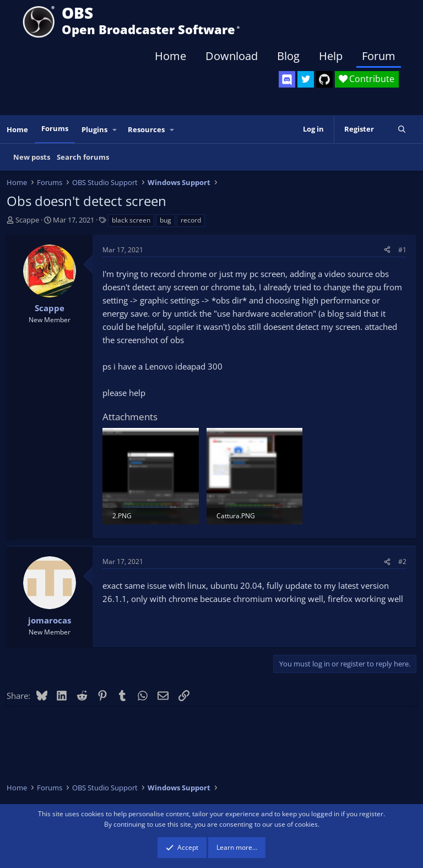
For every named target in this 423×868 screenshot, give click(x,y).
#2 (402, 562)
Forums (55, 128)
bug (166, 220)
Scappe (27, 220)
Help (331, 56)
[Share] (387, 250)
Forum (379, 56)
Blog (288, 56)
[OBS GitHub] (324, 79)
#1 (402, 250)
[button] (115, 130)
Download (232, 56)
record (191, 220)
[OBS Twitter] (306, 79)
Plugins (94, 129)
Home (170, 56)
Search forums (83, 157)
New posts (32, 157)
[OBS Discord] (287, 79)
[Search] (402, 129)
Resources (146, 129)
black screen (131, 220)
